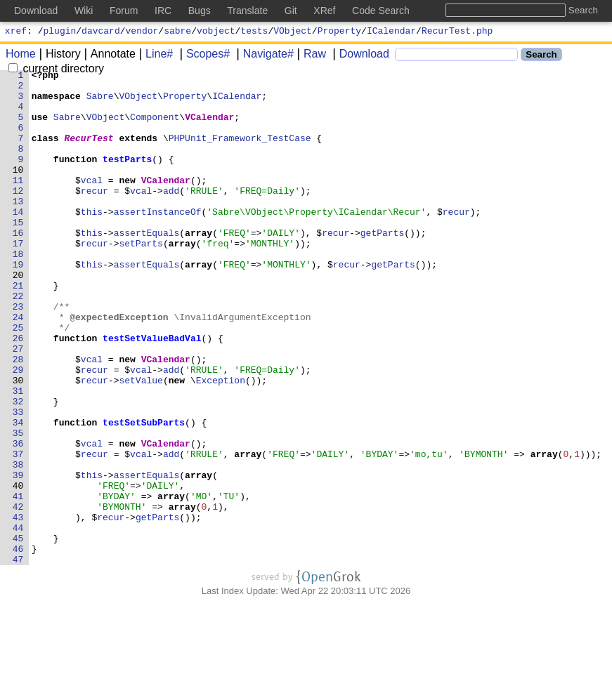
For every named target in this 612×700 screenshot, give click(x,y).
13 (18, 228)
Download (359, 56)
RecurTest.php (457, 32)
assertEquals (147, 266)
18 (18, 291)
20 (18, 317)
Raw (310, 56)
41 (18, 582)
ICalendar (391, 32)
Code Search (381, 11)
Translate (247, 11)
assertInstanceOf (158, 241)
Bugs (200, 11)
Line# (154, 56)
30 (18, 443)
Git (291, 11)
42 (18, 595)
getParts (382, 266)
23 (18, 355)
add (172, 216)
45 (18, 633)
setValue (141, 443)
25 (18, 380)
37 (18, 531)
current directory (56, 71)
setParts (141, 279)
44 (18, 620)
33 (18, 481)
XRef (324, 11)
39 (18, 557)
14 (18, 241)
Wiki (84, 11)
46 (18, 645)
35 (18, 506)
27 (18, 405)
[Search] (456, 57)
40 (18, 569)
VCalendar (210, 127)
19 (18, 304)
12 (18, 216)
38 (18, 544)
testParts (128, 178)
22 (18, 342)
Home (21, 56)
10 (18, 190)
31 (18, 456)
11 (18, 203)
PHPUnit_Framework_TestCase (240, 152)
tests (254, 32)
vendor (142, 32)
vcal (92, 203)
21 (18, 329)
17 (18, 279)
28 (18, 418)
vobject (216, 32)
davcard (101, 32)
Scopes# (203, 56)
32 (18, 468)
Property (339, 32)
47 (18, 658)
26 (18, 392)
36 (18, 519)
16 (18, 266)
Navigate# (263, 56)
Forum (124, 11)
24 (18, 367)
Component (155, 127)
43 (18, 607)
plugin (60, 32)
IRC (163, 11)
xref (16, 32)
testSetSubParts (144, 494)
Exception (221, 443)
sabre (177, 32)
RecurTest (89, 152)
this (92, 241)
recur (95, 216)
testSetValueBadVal (152, 392)
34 (18, 494)
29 (18, 430)
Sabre (100, 102)
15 (18, 253)
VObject (293, 32)
